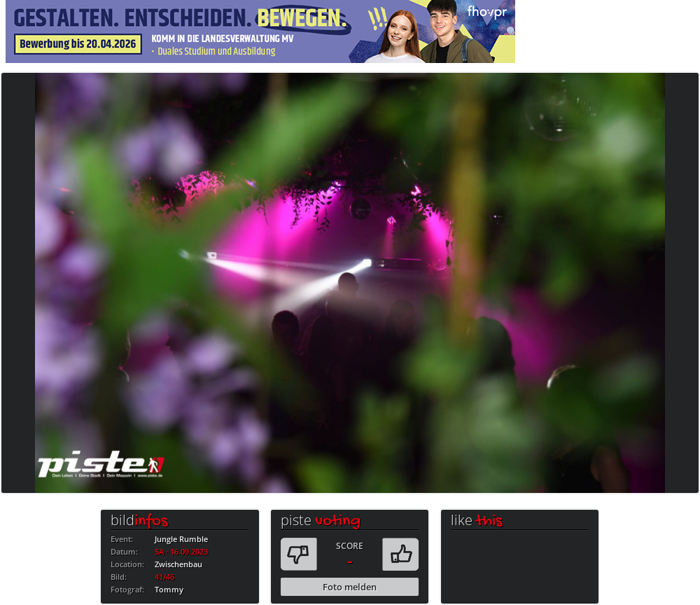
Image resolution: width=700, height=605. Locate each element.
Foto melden (350, 587)
